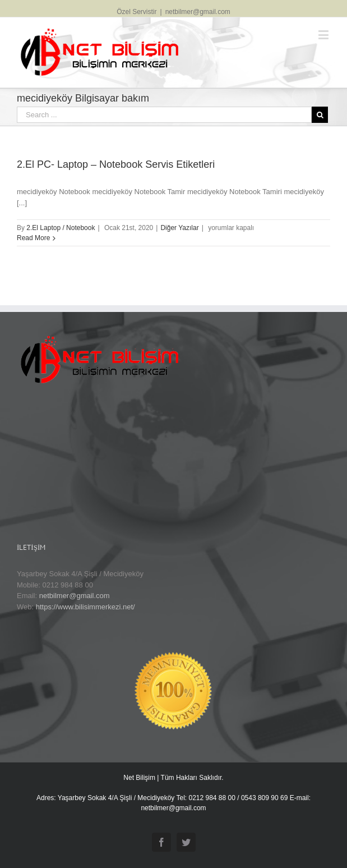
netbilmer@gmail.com (198, 12)
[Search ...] (164, 115)
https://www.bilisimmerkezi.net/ (85, 607)
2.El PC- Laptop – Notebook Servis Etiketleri (116, 164)
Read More (33, 238)
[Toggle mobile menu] (324, 35)
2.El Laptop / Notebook (61, 228)
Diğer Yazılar (179, 228)
